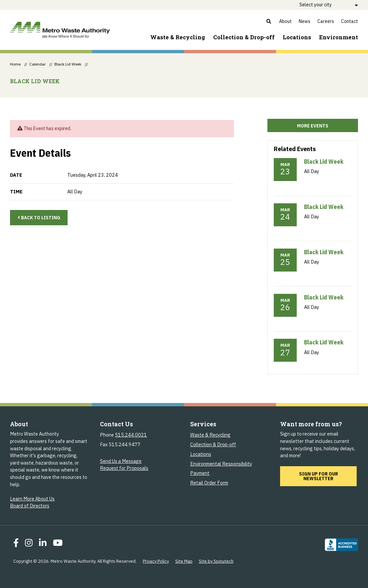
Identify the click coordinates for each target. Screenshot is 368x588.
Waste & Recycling (178, 37)
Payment (200, 473)
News (305, 21)
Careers (326, 21)
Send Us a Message (121, 461)
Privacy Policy (156, 561)
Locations (297, 37)
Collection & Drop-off (244, 37)
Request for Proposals (124, 468)
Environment (339, 37)
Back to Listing (39, 217)
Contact (350, 21)
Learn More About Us (32, 499)
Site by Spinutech (216, 561)
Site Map (184, 561)
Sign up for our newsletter (328, 476)
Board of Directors (30, 506)
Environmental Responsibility (221, 464)
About (285, 21)
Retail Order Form (209, 483)
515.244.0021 (131, 435)
